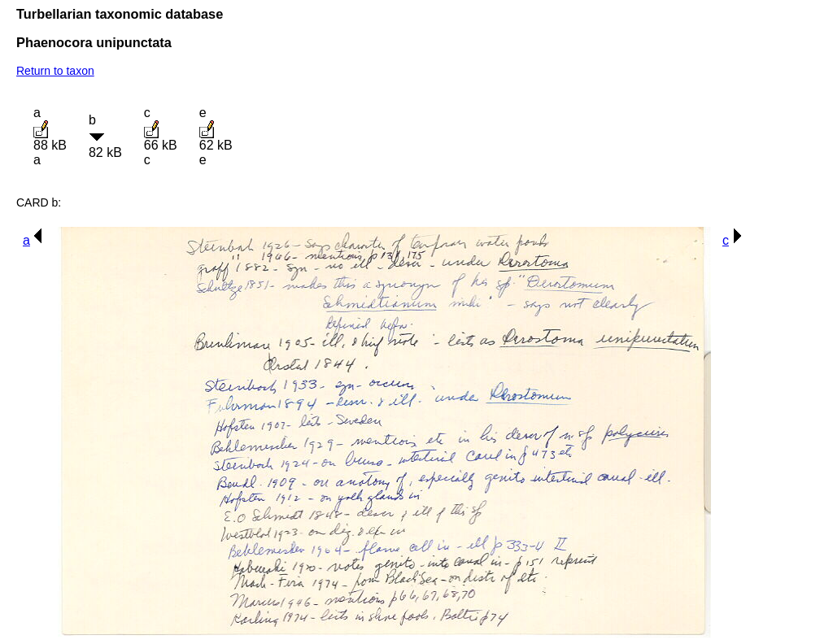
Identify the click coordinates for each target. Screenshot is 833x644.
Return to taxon (55, 71)
